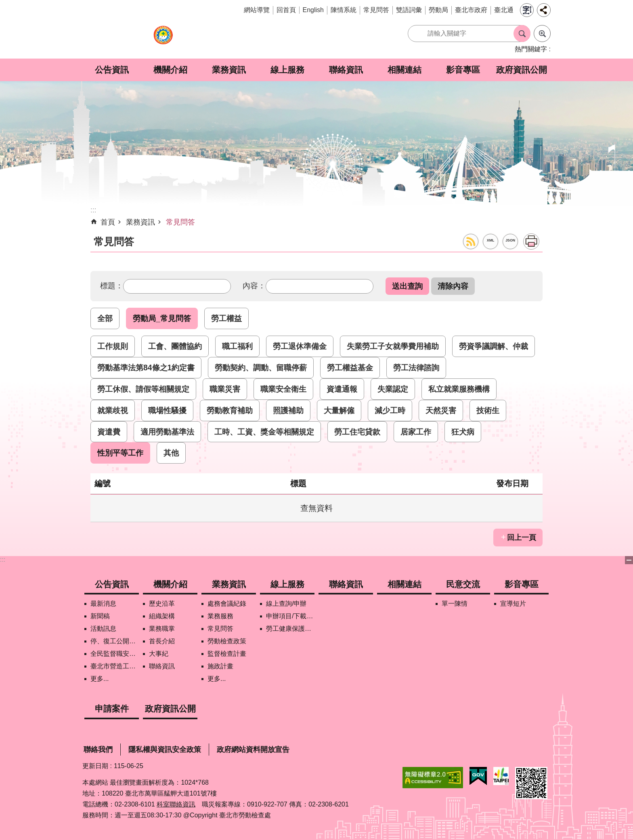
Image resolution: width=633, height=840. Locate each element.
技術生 (488, 410)
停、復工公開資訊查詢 (115, 641)
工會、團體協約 (175, 346)
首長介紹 (162, 641)
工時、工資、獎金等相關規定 (264, 432)
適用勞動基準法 (167, 432)
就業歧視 (113, 410)
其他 (171, 453)
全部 (105, 318)
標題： (112, 286)
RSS (471, 241)
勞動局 (438, 10)
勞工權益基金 (350, 367)
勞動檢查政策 (227, 641)
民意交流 (463, 584)
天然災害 (441, 410)
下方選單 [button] (629, 560)
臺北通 (504, 10)
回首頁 (286, 10)
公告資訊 (112, 70)
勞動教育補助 (230, 410)
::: (3, 560)
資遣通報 (342, 389)
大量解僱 (339, 410)
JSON (510, 240)
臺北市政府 (471, 10)
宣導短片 (513, 604)
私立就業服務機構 (459, 389)
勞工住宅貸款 (357, 432)
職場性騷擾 (167, 410)
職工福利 (237, 346)
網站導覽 (257, 10)
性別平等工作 (120, 453)
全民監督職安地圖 (115, 654)
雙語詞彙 (409, 10)
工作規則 (113, 346)
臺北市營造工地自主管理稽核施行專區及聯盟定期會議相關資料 (115, 666)
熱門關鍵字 (531, 49)
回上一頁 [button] (522, 538)
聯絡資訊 (346, 70)
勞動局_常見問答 (162, 318)
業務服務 (220, 616)
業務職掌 (162, 629)
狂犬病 (463, 432)
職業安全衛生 (283, 389)
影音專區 (463, 70)
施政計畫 (220, 666)
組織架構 (162, 616)
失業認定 (393, 389)
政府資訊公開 (522, 70)
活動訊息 (103, 629)
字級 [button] (527, 10)
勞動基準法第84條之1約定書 (146, 367)
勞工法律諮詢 (416, 367)
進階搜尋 (542, 34)
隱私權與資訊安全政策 (165, 750)
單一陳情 (455, 604)
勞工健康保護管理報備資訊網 (290, 629)
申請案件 (112, 709)
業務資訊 (229, 70)
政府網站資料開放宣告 (253, 750)
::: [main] (93, 210)
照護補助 (288, 410)
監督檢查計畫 (227, 654)
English (313, 10)
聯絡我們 (98, 750)
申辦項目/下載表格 (290, 616)
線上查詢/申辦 (286, 604)
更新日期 (95, 766)
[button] (407, 286)
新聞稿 (100, 616)
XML (491, 240)
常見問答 (376, 10)
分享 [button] (544, 10)
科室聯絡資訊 (176, 804)
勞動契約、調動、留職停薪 (261, 367)
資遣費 (109, 432)
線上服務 (287, 70)
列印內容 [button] (531, 241)
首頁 (108, 222)
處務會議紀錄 (227, 604)
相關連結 (405, 70)
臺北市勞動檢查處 (163, 39)
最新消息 (103, 604)
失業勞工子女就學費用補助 (393, 346)
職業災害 (225, 389)
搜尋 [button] (522, 34)
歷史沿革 (162, 604)
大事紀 (159, 654)
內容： (254, 286)
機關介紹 (170, 70)
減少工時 (390, 410)
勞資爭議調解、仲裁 (494, 346)
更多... (100, 679)
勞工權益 (226, 318)
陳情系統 (344, 10)
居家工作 (416, 432)
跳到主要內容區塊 (4, 4)
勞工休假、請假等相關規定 (143, 389)
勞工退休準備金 (300, 346)
